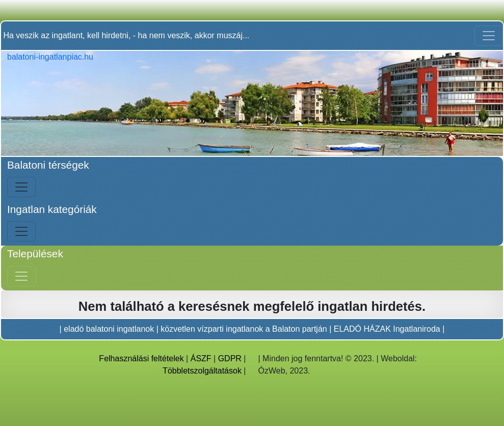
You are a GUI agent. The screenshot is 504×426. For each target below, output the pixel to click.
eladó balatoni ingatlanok (109, 329)
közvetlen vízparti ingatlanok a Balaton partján (244, 329)
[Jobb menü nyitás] (21, 276)
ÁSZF (201, 358)
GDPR (230, 358)
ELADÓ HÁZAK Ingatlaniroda (387, 329)
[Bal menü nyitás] (21, 187)
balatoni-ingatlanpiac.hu (50, 57)
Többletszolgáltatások (202, 371)
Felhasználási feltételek (141, 358)
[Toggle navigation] (489, 36)
